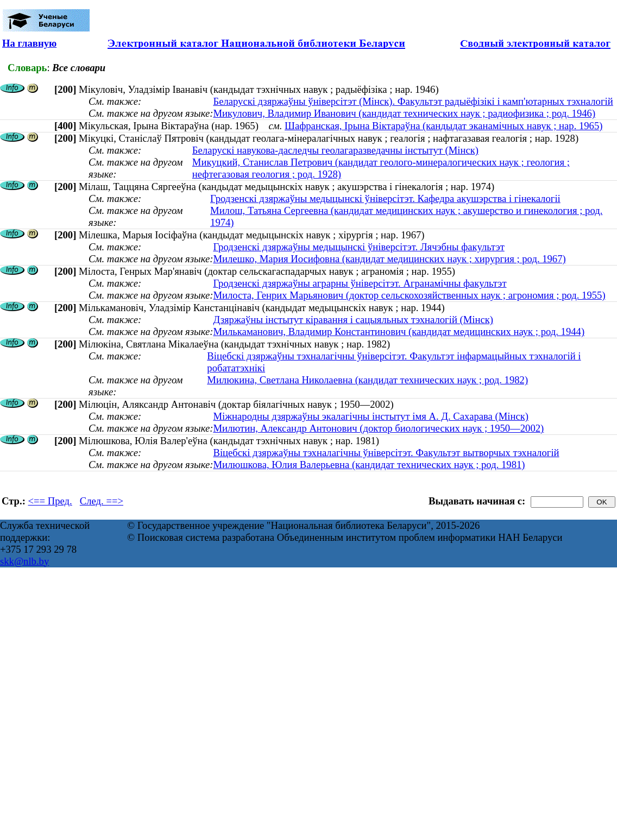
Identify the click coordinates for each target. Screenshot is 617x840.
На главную (29, 43)
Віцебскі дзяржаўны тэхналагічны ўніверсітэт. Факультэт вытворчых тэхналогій (386, 453)
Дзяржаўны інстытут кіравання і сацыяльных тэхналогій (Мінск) (353, 320)
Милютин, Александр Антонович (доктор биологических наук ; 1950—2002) (378, 428)
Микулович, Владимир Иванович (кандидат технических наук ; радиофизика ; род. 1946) (404, 113)
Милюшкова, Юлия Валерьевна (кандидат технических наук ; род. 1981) (369, 465)
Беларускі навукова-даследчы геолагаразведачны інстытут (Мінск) (335, 150)
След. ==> (102, 501)
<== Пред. (50, 501)
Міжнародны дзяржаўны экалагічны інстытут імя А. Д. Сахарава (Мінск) (371, 416)
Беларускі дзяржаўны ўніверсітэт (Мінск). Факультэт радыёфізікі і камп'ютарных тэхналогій (413, 101)
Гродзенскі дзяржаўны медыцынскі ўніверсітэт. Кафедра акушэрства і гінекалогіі (385, 198)
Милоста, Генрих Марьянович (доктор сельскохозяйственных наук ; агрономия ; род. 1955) (409, 295)
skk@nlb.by (24, 561)
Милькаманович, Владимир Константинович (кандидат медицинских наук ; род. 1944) (399, 331)
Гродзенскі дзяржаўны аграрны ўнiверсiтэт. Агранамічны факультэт (360, 283)
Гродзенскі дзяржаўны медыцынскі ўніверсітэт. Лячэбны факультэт (358, 247)
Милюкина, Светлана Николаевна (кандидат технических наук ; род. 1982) (367, 380)
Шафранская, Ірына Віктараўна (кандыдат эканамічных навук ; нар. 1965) (443, 126)
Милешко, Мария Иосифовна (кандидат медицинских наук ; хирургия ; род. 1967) (389, 259)
